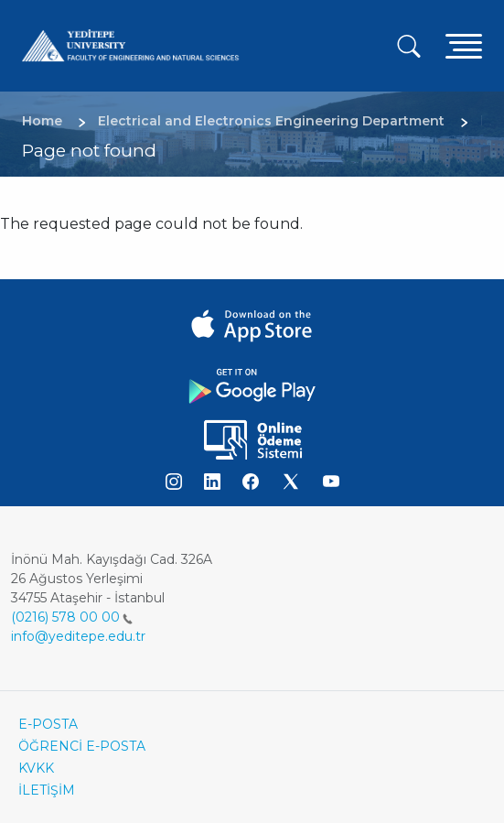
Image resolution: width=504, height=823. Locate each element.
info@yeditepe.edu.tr (78, 636)
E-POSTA (48, 724)
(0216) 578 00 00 (72, 617)
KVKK (36, 768)
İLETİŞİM (47, 790)
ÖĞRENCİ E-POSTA (82, 746)
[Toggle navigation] (464, 45)
